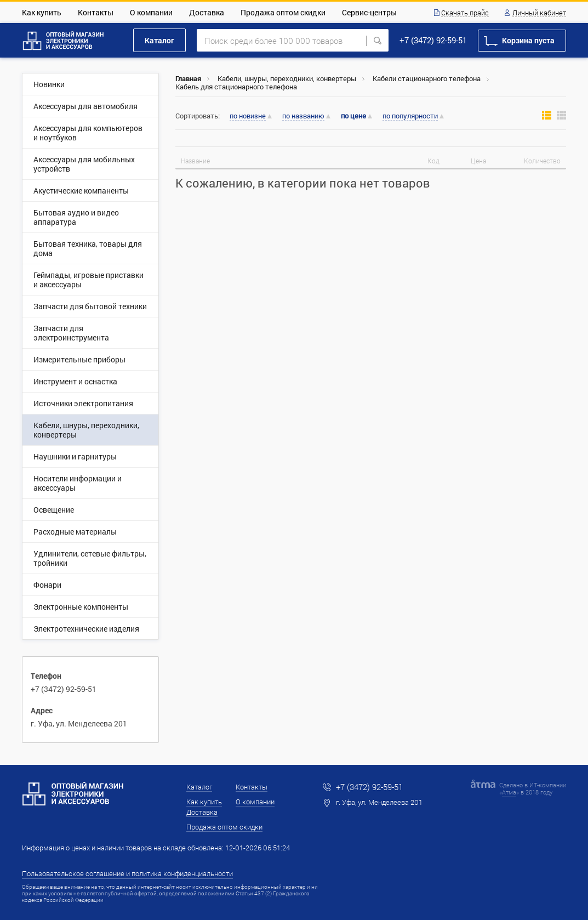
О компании (151, 12)
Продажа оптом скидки (283, 12)
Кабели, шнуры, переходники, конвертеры (287, 78)
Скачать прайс (465, 13)
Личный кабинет (539, 13)
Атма (509, 792)
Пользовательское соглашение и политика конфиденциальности (127, 873)
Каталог (159, 40)
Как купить (42, 12)
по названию (303, 116)
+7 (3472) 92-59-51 (433, 40)
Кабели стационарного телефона (427, 78)
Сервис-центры (369, 12)
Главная (188, 78)
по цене (353, 116)
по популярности (410, 116)
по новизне (248, 116)
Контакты (96, 12)
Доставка (207, 12)
